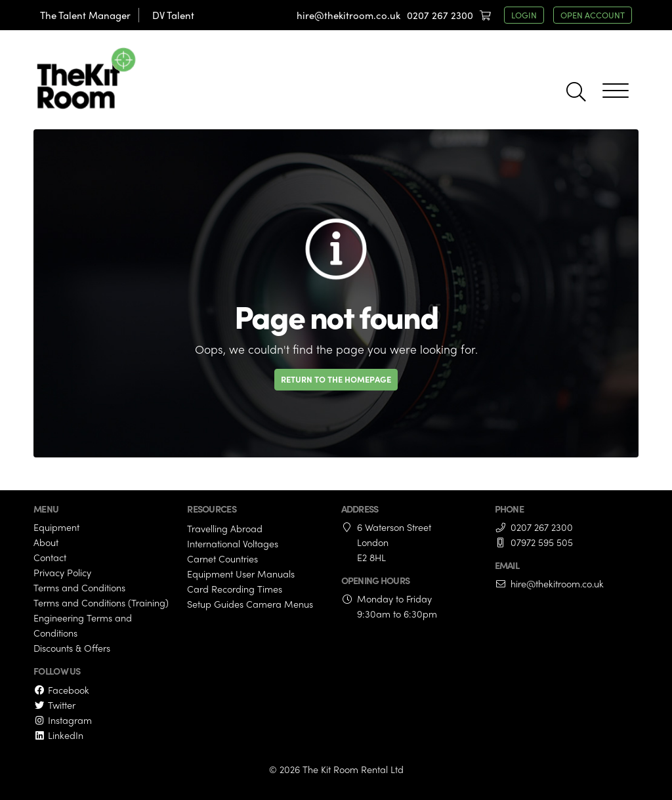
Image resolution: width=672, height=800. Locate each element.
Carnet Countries (222, 558)
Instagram (63, 720)
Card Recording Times (235, 589)
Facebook (61, 690)
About (46, 542)
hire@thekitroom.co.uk (348, 15)
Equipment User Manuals (241, 574)
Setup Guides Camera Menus (250, 604)
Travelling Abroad (225, 528)
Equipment (56, 527)
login (524, 15)
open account (593, 15)
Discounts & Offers (72, 648)
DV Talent (173, 15)
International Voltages (233, 543)
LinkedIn (58, 735)
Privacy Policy (62, 572)
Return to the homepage (336, 379)
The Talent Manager (85, 15)
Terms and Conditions (79, 587)
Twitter (54, 705)
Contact (50, 557)
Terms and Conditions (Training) (101, 602)
